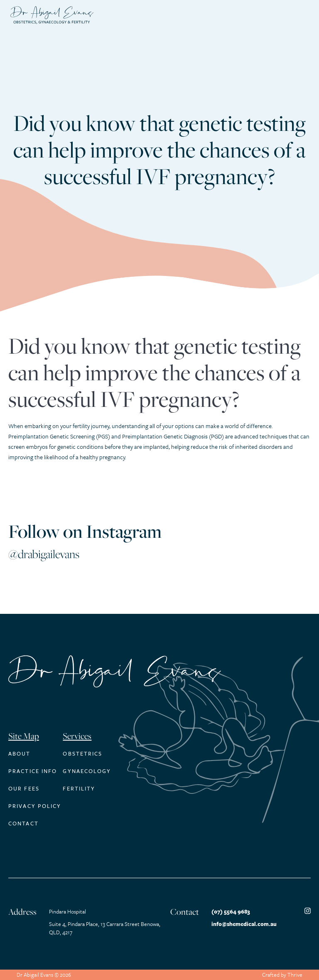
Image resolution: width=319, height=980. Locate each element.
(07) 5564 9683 (231, 911)
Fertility (79, 788)
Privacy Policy (35, 806)
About (20, 753)
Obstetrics (82, 753)
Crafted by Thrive (282, 975)
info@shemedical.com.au (244, 924)
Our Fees (24, 788)
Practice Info (33, 771)
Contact (23, 823)
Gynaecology (87, 771)
